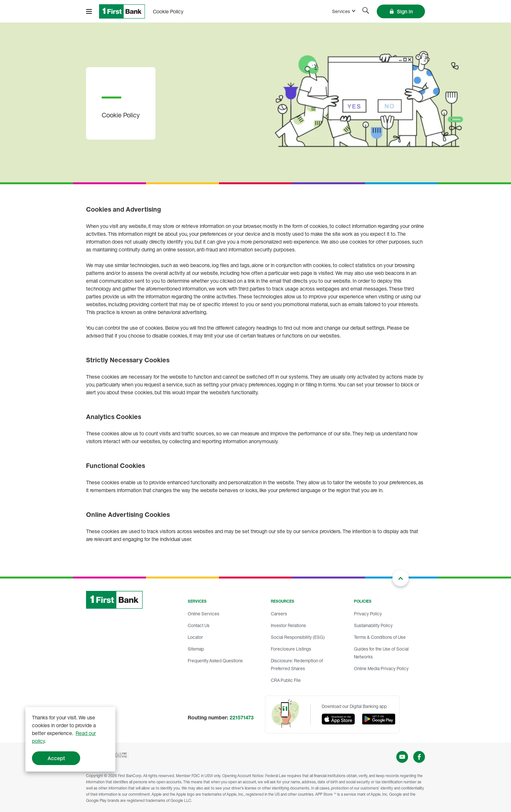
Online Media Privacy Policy (381, 668)
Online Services (204, 614)
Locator (195, 637)
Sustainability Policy (373, 625)
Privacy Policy (368, 614)
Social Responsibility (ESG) (298, 637)
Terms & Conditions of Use (380, 637)
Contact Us (199, 625)
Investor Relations (288, 625)
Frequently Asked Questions (215, 661)
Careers (279, 614)
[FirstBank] (122, 11)
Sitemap (196, 649)
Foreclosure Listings (291, 649)
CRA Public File (286, 680)
